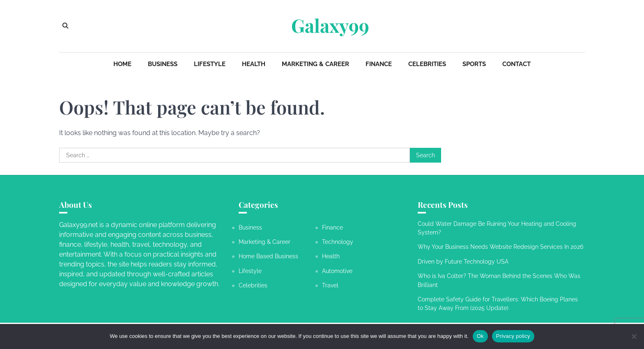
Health (254, 64)
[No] (634, 336)
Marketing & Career (315, 64)
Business (163, 64)
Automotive (337, 271)
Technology (338, 242)
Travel (330, 285)
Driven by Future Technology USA (463, 262)
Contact (516, 64)
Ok (480, 336)
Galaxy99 (330, 25)
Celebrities (427, 64)
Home (122, 64)
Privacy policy (513, 336)
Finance (379, 64)
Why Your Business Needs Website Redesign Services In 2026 (500, 247)
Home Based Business (268, 256)
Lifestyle (210, 64)
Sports (474, 64)
